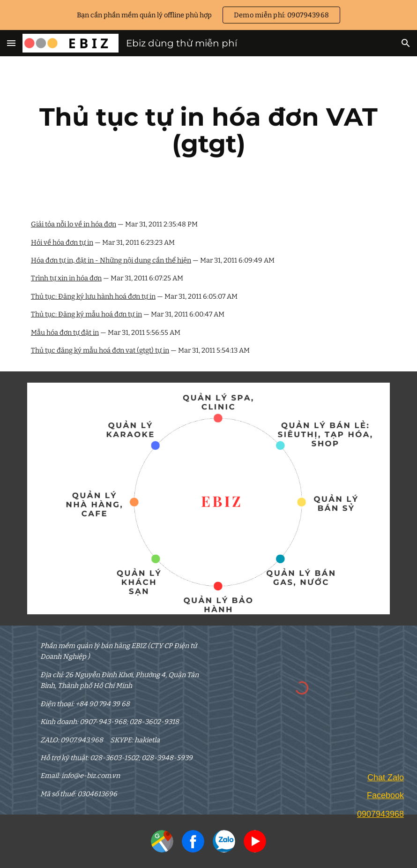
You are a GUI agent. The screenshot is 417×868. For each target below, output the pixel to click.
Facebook (385, 795)
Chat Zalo (386, 777)
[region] (208, 15)
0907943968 (380, 814)
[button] (11, 43)
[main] (208, 130)
